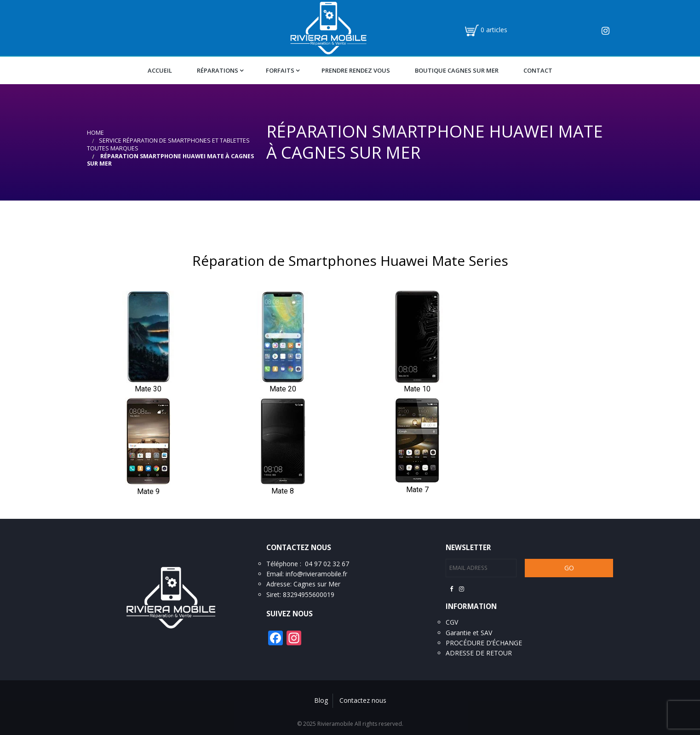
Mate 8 (283, 491)
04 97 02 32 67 (327, 564)
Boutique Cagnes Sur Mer (457, 70)
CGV (452, 622)
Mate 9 (148, 491)
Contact (538, 70)
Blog (321, 700)
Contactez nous (363, 700)
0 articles (494, 30)
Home (95, 133)
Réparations (218, 70)
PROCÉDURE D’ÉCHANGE (484, 643)
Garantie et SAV (469, 633)
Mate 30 (148, 389)
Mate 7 (417, 490)
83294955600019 (309, 594)
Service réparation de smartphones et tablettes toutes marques (168, 144)
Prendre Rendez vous (356, 70)
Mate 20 (283, 389)
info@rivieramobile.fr (316, 574)
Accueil (160, 70)
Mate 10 (417, 389)
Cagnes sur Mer (317, 584)
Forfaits (280, 70)
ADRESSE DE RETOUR (479, 653)
